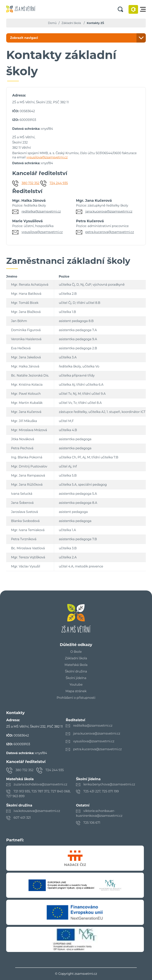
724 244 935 (59, 183)
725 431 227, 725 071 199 (101, 791)
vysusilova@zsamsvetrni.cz (47, 157)
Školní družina (76, 672)
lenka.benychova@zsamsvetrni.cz (109, 784)
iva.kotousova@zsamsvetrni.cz (37, 811)
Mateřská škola (76, 665)
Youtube (76, 685)
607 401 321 (22, 818)
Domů (52, 23)
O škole (76, 652)
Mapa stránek (76, 691)
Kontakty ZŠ (95, 23)
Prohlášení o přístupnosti (76, 698)
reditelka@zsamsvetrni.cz (41, 211)
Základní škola (71, 23)
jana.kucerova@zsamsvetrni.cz (109, 211)
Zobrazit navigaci (24, 38)
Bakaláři (133, 9)
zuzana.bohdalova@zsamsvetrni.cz (40, 784)
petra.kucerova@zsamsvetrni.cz (110, 232)
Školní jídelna (76, 678)
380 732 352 (30, 183)
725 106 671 (92, 823)
